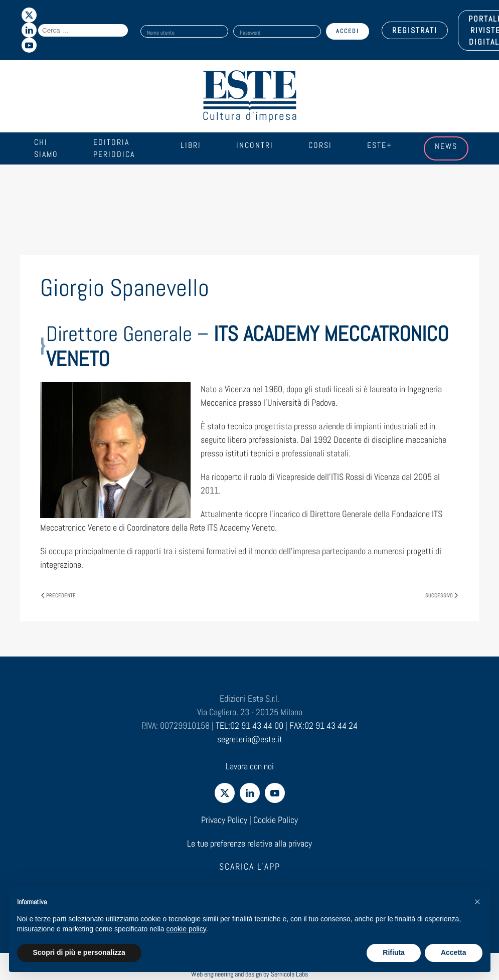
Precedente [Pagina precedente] (58, 595)
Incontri (255, 145)
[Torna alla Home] (250, 96)
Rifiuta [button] (394, 952)
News (446, 146)
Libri (191, 145)
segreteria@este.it (250, 739)
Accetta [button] (454, 952)
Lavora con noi (250, 766)
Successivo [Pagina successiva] (442, 595)
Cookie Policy (276, 820)
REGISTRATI (415, 30)
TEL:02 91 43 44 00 (250, 725)
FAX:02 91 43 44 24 (323, 725)
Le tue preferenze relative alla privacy (250, 843)
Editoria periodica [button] (114, 148)
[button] (477, 902)
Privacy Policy (224, 820)
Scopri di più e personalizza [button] (79, 952)
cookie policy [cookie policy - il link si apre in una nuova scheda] (186, 929)
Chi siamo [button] (46, 148)
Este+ (380, 145)
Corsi (320, 145)
